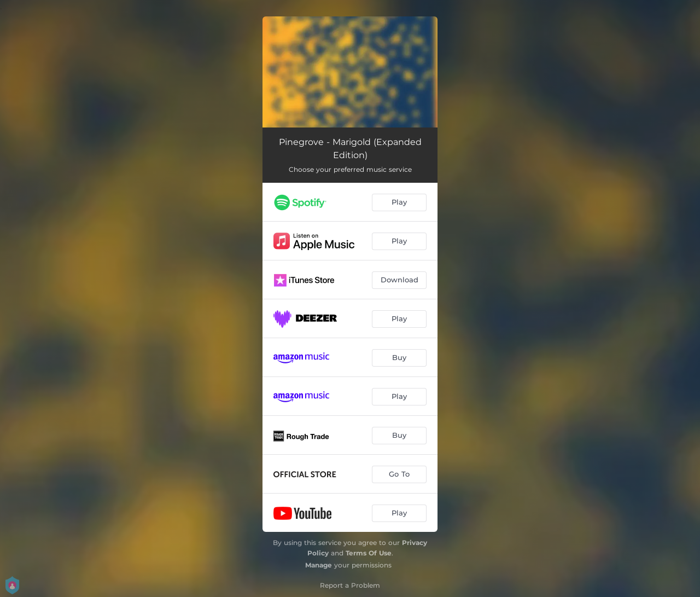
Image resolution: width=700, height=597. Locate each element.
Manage (319, 565)
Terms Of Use (369, 553)
